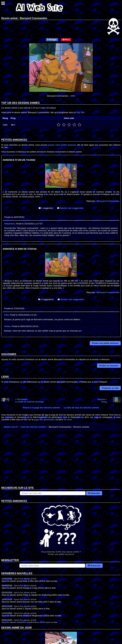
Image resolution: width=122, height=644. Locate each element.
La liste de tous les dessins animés (81, 408)
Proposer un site (110, 388)
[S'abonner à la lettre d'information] (52, 566)
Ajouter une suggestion (70, 208)
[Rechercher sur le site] (53, 493)
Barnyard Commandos (108, 201)
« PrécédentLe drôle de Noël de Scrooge (30, 401)
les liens (68, 420)
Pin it (66, 40)
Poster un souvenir (109, 366)
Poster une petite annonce (105, 343)
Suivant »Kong (102, 401)
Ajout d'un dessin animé (25, 579)
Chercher (94, 493)
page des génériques (45, 420)
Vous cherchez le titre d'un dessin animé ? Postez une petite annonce (61, 529)
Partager (52, 40)
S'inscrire (94, 566)
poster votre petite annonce (62, 145)
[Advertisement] (61, 461)
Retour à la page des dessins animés (41, 408)
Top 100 (80, 112)
